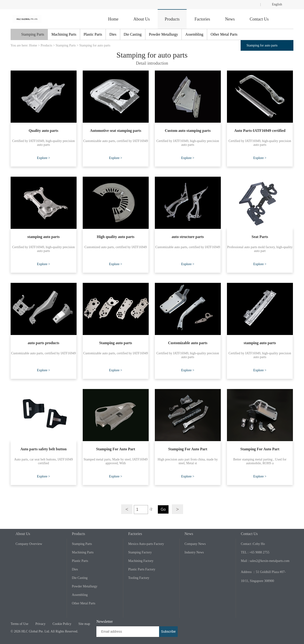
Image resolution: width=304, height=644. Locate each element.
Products (172, 19)
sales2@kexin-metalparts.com (269, 561)
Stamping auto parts (116, 343)
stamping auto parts (43, 237)
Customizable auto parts (188, 343)
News (230, 19)
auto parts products (44, 343)
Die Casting (133, 34)
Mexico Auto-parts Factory (146, 544)
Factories (202, 19)
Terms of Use (19, 624)
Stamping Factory (140, 552)
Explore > (44, 158)
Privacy (40, 624)
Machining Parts (64, 34)
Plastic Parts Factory (142, 569)
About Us (142, 19)
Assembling (194, 34)
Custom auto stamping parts (188, 131)
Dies (113, 34)
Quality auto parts (43, 131)
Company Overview (29, 544)
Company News (195, 544)
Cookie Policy (62, 624)
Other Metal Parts (224, 34)
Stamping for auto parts (95, 45)
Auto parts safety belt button (43, 449)
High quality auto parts (116, 237)
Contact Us (259, 19)
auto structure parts (188, 237)
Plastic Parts (93, 34)
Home (113, 19)
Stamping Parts (33, 34)
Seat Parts (260, 237)
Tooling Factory (139, 578)
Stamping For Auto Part (116, 449)
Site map (84, 624)
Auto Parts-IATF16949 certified (260, 131)
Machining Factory (141, 561)
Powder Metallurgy (164, 34)
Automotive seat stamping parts (116, 131)
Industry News (194, 552)
